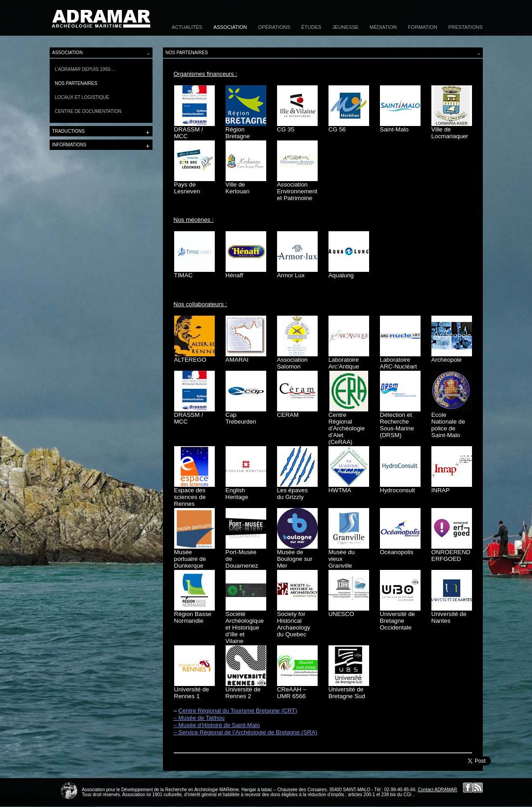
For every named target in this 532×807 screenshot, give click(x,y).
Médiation (383, 27)
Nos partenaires (76, 83)
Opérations (274, 27)
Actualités (187, 27)
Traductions (101, 132)
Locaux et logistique (82, 97)
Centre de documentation (88, 111)
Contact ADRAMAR (437, 790)
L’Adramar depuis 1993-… (86, 69)
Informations (101, 146)
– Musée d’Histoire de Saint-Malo (217, 725)
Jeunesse (346, 27)
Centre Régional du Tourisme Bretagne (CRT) (238, 711)
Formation (423, 27)
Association (230, 27)
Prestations (466, 27)
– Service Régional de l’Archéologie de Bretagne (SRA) (246, 732)
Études (312, 27)
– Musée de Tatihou (199, 718)
